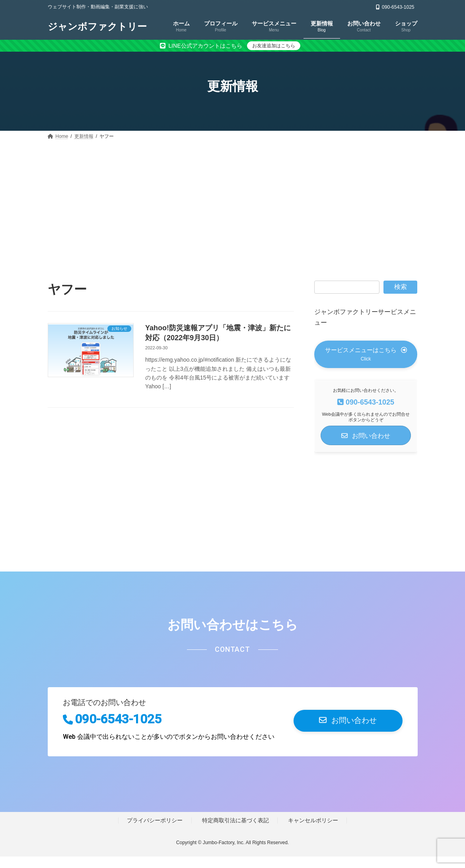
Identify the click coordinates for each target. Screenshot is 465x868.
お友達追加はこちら (274, 46)
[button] (366, 360)
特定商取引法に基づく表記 (235, 832)
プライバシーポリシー (155, 832)
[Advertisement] (232, 202)
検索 (401, 287)
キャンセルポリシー (313, 832)
